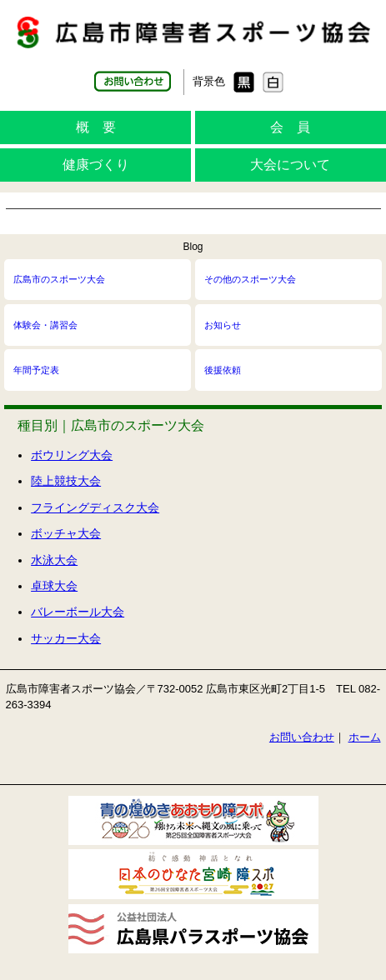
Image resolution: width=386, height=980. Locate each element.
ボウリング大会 (72, 455)
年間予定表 (36, 370)
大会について (290, 165)
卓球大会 (54, 586)
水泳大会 (54, 560)
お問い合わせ (302, 737)
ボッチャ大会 (66, 533)
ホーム (365, 737)
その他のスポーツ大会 (250, 279)
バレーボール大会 (78, 612)
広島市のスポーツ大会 (59, 279)
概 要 (96, 127)
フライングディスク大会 (95, 507)
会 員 (290, 127)
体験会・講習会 (45, 325)
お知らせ (223, 325)
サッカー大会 (66, 638)
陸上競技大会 (66, 481)
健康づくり (96, 165)
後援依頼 (223, 370)
